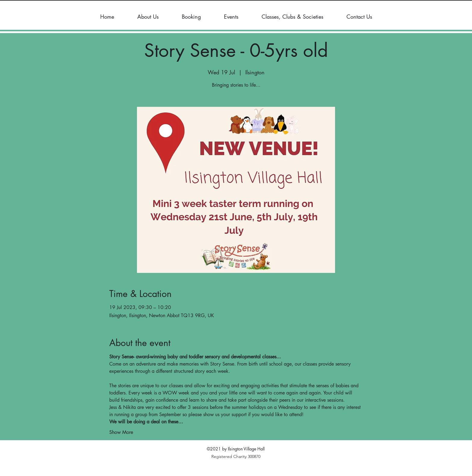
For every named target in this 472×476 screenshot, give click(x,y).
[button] (148, 17)
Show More (121, 432)
